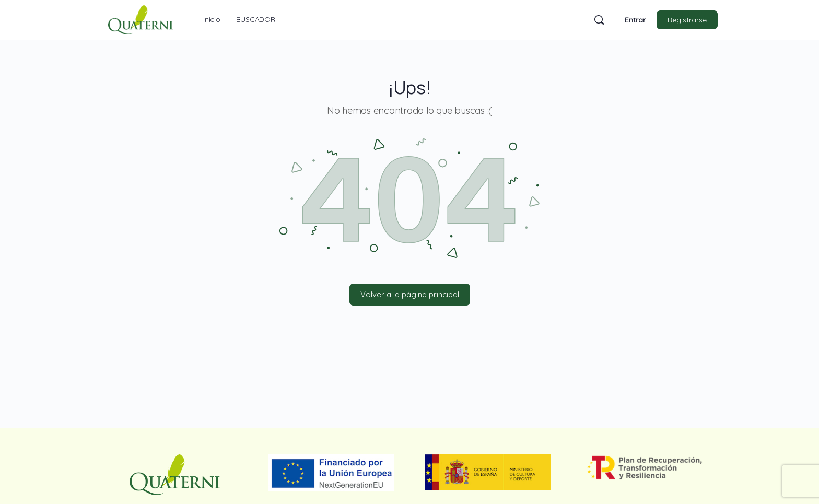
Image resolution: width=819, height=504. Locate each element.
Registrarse (687, 20)
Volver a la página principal (410, 294)
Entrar (635, 20)
